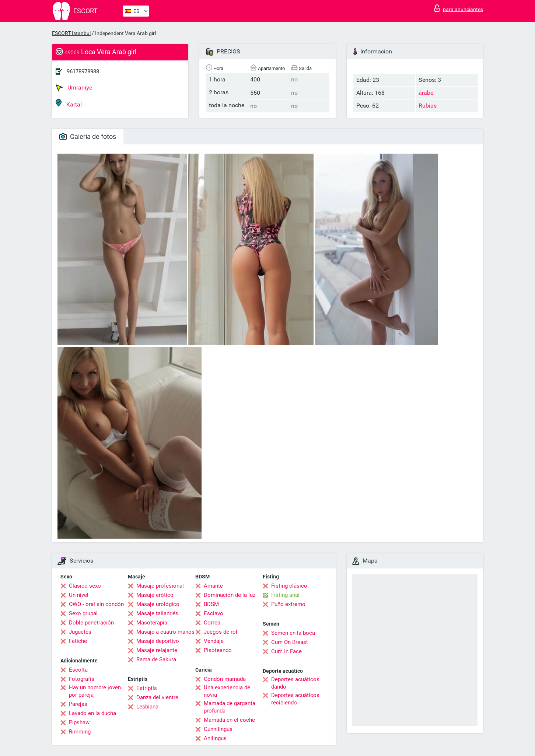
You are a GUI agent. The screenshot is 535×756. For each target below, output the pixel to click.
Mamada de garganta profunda (230, 707)
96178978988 (83, 71)
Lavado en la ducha (92, 713)
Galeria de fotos (88, 136)
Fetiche (78, 641)
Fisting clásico (289, 586)
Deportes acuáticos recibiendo (295, 699)
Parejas (78, 704)
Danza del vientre (157, 697)
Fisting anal (285, 595)
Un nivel (79, 595)
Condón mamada (225, 679)
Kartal (69, 103)
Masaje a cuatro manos (165, 632)
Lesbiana (147, 707)
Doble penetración (91, 623)
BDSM (211, 604)
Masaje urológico (158, 604)
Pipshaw (79, 722)
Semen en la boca (293, 633)
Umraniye (74, 88)
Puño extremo (288, 604)
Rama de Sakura (156, 659)
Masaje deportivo (158, 641)
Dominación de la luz (230, 595)
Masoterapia (152, 623)
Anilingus (215, 738)
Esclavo (214, 613)
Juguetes (80, 632)
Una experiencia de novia (227, 691)
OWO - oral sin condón (96, 604)
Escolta (78, 670)
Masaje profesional (160, 586)
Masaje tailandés (157, 613)
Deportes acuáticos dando (295, 683)
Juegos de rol (221, 632)
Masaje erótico (155, 595)
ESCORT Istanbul (71, 33)
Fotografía (82, 679)
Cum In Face (286, 651)
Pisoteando (218, 650)
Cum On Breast (290, 642)
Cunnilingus (218, 729)
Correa (212, 623)
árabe (426, 93)
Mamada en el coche (229, 720)
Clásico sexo (85, 586)
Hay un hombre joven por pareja (95, 691)
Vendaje (214, 641)
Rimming (80, 732)
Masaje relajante (157, 650)
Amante (213, 586)
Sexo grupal (83, 613)
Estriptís (147, 688)
